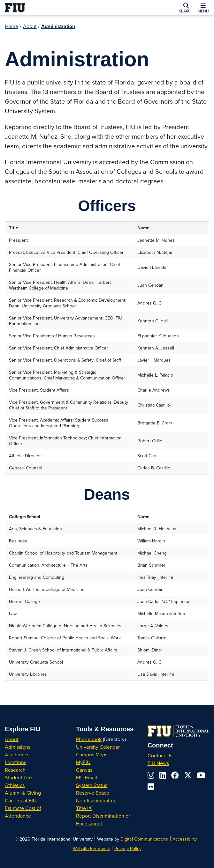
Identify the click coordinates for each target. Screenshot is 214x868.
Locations (15, 762)
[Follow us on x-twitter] (188, 775)
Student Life (18, 777)
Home (11, 26)
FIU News (158, 763)
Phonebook (89, 739)
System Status (92, 785)
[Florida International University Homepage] (47, 8)
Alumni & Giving (23, 793)
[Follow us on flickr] (151, 787)
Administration (58, 26)
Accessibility (185, 839)
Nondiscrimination (96, 800)
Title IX (84, 808)
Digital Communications (144, 839)
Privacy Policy (128, 848)
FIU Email (87, 777)
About (30, 26)
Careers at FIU (21, 800)
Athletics (15, 785)
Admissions (18, 747)
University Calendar (98, 747)
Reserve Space (93, 793)
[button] (186, 8)
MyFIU (83, 762)
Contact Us (160, 755)
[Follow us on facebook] (175, 775)
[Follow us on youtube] (201, 775)
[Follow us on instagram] (151, 775)
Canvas (84, 770)
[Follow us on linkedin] (163, 775)
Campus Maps (92, 754)
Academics (17, 754)
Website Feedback (91, 848)
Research (15, 770)
